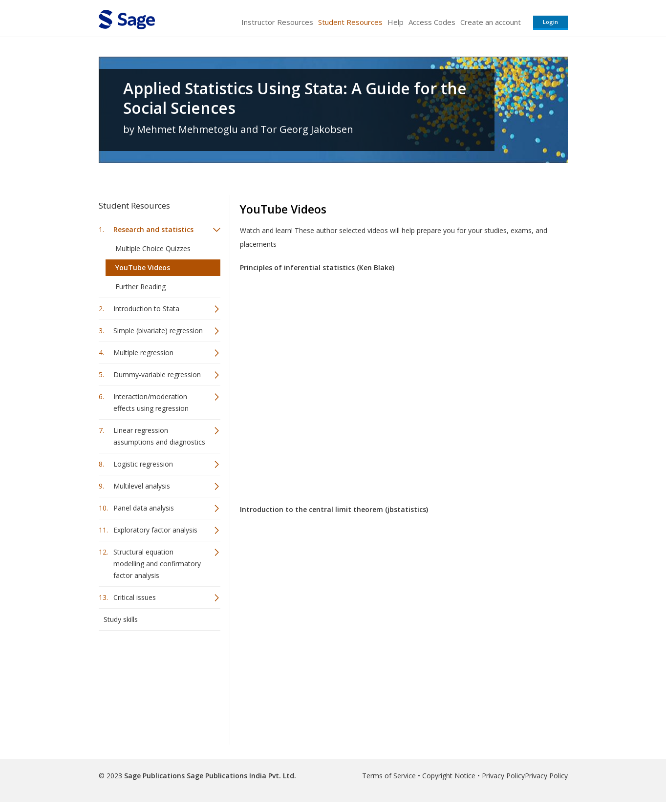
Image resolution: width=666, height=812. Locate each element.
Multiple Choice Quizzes (153, 248)
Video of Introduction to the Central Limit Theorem (396, 621)
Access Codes (432, 22)
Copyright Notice (449, 776)
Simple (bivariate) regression (158, 331)
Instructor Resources (277, 22)
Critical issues (135, 597)
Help (396, 22)
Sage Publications (154, 776)
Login (550, 22)
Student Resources (350, 22)
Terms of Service (389, 776)
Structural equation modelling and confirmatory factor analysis (157, 564)
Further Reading (140, 287)
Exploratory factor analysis (155, 530)
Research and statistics (153, 229)
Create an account (491, 22)
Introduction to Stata (146, 309)
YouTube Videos (143, 267)
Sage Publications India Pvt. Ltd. (240, 776)
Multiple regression (143, 353)
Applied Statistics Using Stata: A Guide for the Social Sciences (295, 98)
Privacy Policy (503, 776)
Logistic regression (143, 464)
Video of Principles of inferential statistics (396, 380)
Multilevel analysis (142, 486)
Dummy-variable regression (157, 374)
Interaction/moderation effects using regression (151, 402)
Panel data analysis (144, 508)
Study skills (121, 619)
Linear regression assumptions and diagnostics (159, 436)
